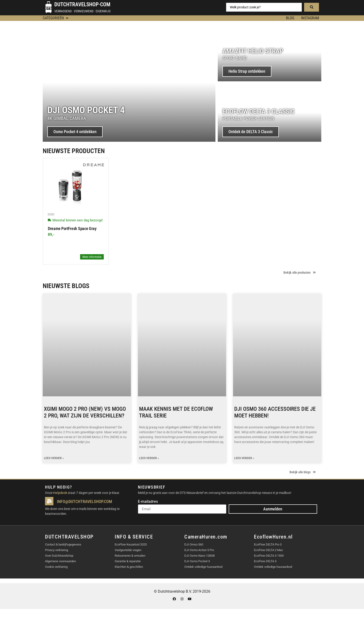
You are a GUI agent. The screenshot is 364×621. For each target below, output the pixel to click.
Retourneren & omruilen (130, 556)
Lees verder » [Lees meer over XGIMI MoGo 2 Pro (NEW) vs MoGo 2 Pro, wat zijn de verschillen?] (54, 458)
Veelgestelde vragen (128, 550)
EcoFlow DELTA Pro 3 (268, 544)
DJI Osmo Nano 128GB (200, 556)
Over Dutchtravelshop (59, 556)
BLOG (290, 18)
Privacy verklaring (57, 550)
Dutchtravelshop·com (82, 5)
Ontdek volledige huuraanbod (203, 567)
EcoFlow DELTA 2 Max (268, 550)
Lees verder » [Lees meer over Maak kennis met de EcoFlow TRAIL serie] (149, 458)
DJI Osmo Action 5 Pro (199, 550)
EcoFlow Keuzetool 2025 (131, 544)
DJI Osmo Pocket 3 (197, 561)
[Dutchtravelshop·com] (49, 7)
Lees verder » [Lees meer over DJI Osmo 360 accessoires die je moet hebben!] (244, 458)
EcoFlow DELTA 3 (265, 561)
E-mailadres (148, 502)
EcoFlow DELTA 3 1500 (269, 556)
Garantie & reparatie (128, 561)
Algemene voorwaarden (60, 561)
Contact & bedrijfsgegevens (63, 544)
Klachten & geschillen (129, 567)
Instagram (310, 18)
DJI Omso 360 (194, 544)
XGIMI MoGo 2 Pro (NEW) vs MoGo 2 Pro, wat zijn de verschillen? (85, 412)
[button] (56, 18)
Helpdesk (60, 493)
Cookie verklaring (56, 567)
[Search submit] (312, 7)
